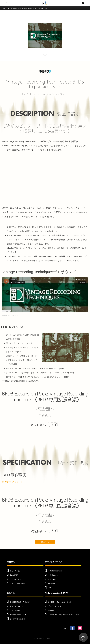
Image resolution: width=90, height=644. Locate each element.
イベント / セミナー (17, 579)
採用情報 (51, 610)
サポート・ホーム (17, 606)
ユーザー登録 (15, 610)
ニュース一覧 (15, 571)
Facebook (52, 583)
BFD (9, 8)
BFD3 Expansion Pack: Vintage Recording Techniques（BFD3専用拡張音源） (45, 397)
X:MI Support (53, 575)
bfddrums (5, 315)
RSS (50, 588)
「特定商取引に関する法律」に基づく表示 (64, 615)
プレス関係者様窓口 (17, 619)
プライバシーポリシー (56, 606)
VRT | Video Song (13, 315)
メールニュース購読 (17, 583)
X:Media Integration (55, 571)
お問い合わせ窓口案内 (18, 615)
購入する (45, 542)
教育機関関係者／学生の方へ (21, 602)
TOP (4, 8)
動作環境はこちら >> (12, 482)
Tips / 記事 (14, 575)
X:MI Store (52, 579)
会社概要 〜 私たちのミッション (60, 602)
